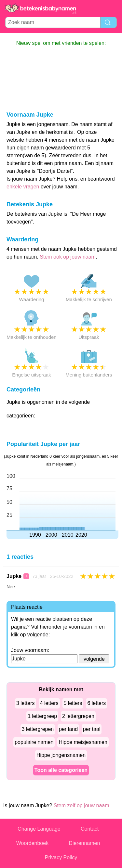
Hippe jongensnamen (61, 755)
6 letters (96, 703)
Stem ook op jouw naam (68, 257)
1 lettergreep (42, 716)
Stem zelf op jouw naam (81, 805)
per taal (92, 729)
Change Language (39, 829)
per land (68, 729)
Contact (90, 829)
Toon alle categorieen (61, 770)
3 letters (26, 703)
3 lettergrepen (38, 729)
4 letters (49, 703)
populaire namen (34, 742)
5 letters (73, 703)
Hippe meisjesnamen (83, 742)
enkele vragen (23, 187)
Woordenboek (32, 843)
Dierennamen (84, 843)
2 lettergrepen (78, 716)
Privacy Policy (61, 857)
